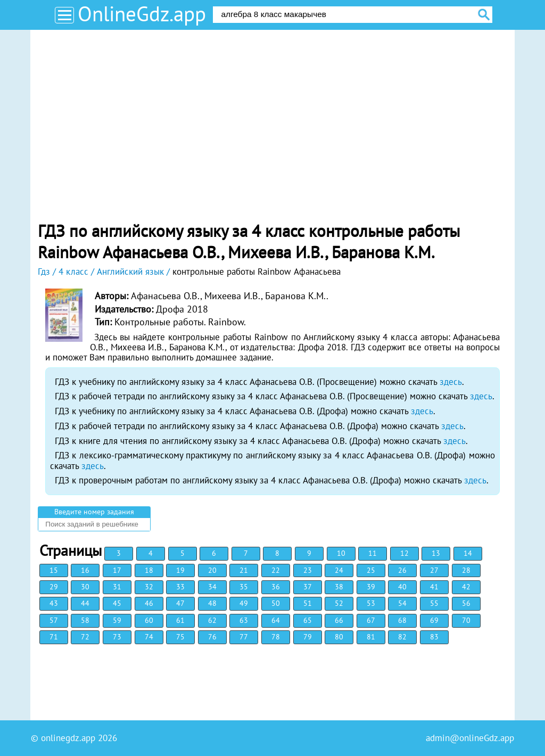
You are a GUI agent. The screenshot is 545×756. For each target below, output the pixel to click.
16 (85, 570)
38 (339, 587)
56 (466, 603)
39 (371, 587)
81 (371, 637)
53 (371, 603)
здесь (451, 382)
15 (54, 570)
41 (434, 587)
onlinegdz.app (68, 738)
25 (371, 570)
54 (402, 603)
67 (371, 620)
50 (276, 603)
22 (276, 570)
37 (308, 587)
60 (149, 620)
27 (434, 570)
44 (85, 603)
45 (117, 603)
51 (308, 603)
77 (244, 637)
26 (402, 570)
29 (54, 587)
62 (212, 620)
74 (149, 637)
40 (402, 587)
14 (468, 553)
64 (276, 620)
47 (180, 603)
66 (339, 620)
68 (402, 620)
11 (373, 553)
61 (180, 620)
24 (339, 570)
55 (434, 603)
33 (180, 587)
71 (54, 637)
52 (339, 603)
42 (466, 587)
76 (212, 637)
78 (276, 637)
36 (276, 587)
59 (117, 620)
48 (212, 603)
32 (149, 587)
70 (466, 620)
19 (180, 570)
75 (180, 637)
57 (54, 620)
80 (339, 637)
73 (117, 637)
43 (54, 603)
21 (244, 570)
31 (117, 587)
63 (244, 620)
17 (117, 570)
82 (402, 637)
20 (212, 570)
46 (149, 603)
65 (308, 620)
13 (436, 553)
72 (85, 637)
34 (212, 587)
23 (308, 570)
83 (434, 637)
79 (308, 637)
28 (466, 570)
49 (244, 603)
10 (341, 553)
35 (244, 587)
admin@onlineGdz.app (470, 738)
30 (85, 587)
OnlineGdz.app (142, 14)
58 (85, 620)
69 (434, 620)
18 (149, 570)
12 (404, 553)
